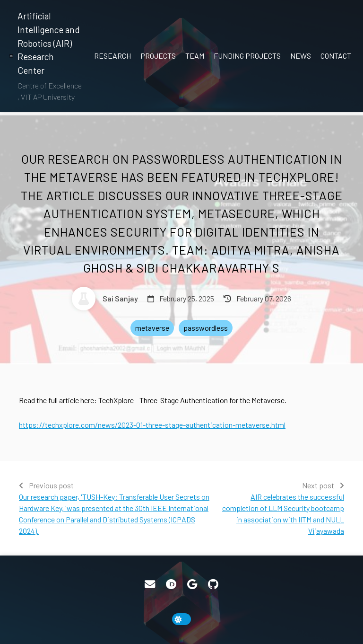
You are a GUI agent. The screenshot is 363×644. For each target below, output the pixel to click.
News (301, 56)
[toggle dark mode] (181, 619)
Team (195, 56)
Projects (158, 56)
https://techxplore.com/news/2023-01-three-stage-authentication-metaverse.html (152, 425)
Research (112, 56)
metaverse (152, 328)
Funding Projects (247, 56)
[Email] (150, 584)
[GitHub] (213, 584)
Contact (336, 56)
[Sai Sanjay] (105, 299)
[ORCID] (171, 584)
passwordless (206, 328)
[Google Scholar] (192, 584)
